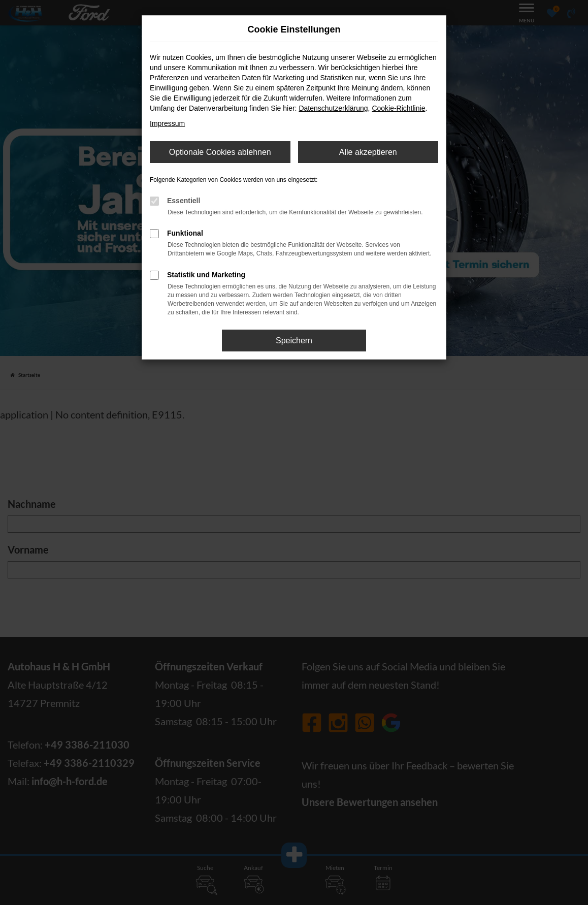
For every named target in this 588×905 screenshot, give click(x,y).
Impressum (167, 123)
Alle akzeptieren (368, 152)
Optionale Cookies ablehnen (220, 152)
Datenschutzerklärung (333, 108)
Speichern (294, 341)
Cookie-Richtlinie (398, 108)
